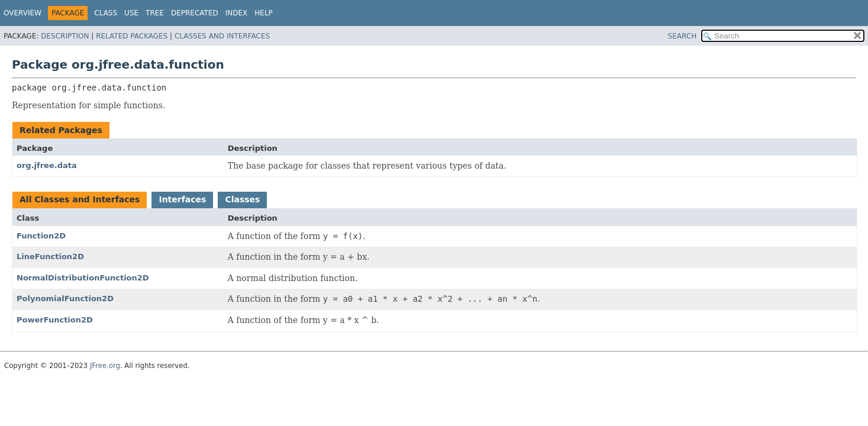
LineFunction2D (50, 256)
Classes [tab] (242, 199)
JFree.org (105, 366)
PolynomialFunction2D (65, 298)
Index (237, 13)
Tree (155, 13)
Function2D (41, 236)
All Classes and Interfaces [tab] (80, 199)
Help (264, 13)
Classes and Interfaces (222, 36)
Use (131, 13)
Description (65, 36)
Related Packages (132, 36)
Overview (22, 13)
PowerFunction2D (55, 320)
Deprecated (195, 13)
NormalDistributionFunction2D (83, 278)
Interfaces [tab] (182, 199)
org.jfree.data (47, 165)
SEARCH (683, 36)
